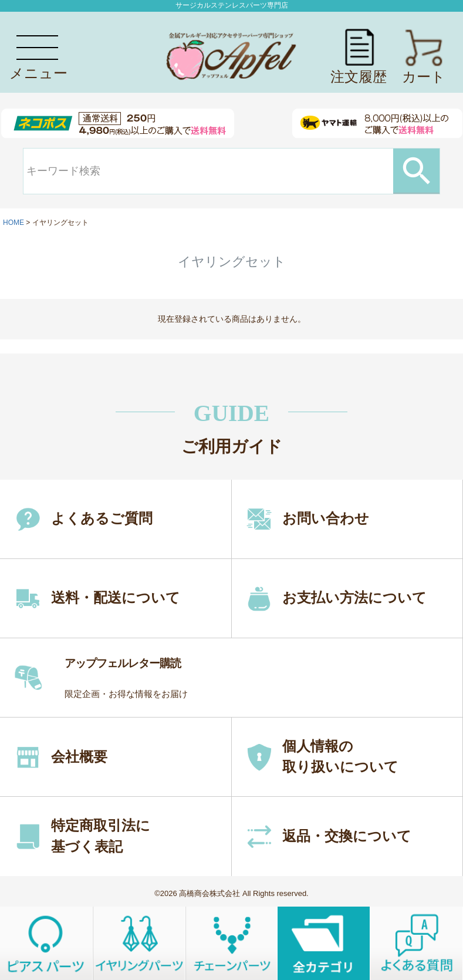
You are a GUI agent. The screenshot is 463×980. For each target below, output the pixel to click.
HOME (13, 223)
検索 (416, 171)
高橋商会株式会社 (209, 893)
